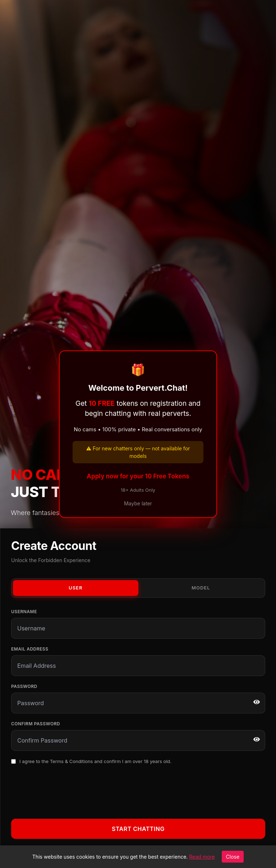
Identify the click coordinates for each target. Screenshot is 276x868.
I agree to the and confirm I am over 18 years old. (95, 761)
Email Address (30, 649)
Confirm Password (36, 724)
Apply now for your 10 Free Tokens (138, 476)
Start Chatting (138, 829)
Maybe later (138, 503)
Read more (202, 857)
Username (24, 612)
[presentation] (66, 790)
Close (233, 857)
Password (24, 686)
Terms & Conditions (72, 761)
